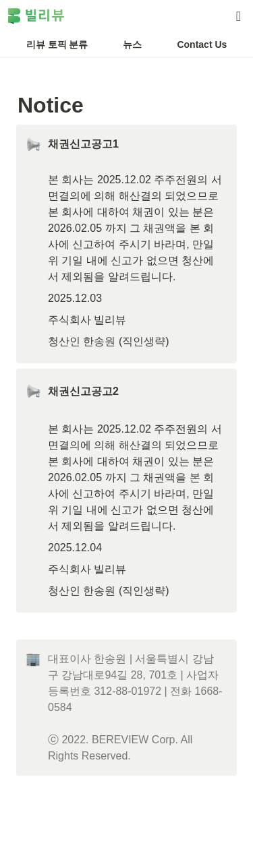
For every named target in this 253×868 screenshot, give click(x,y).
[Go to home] (36, 16)
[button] (238, 16)
